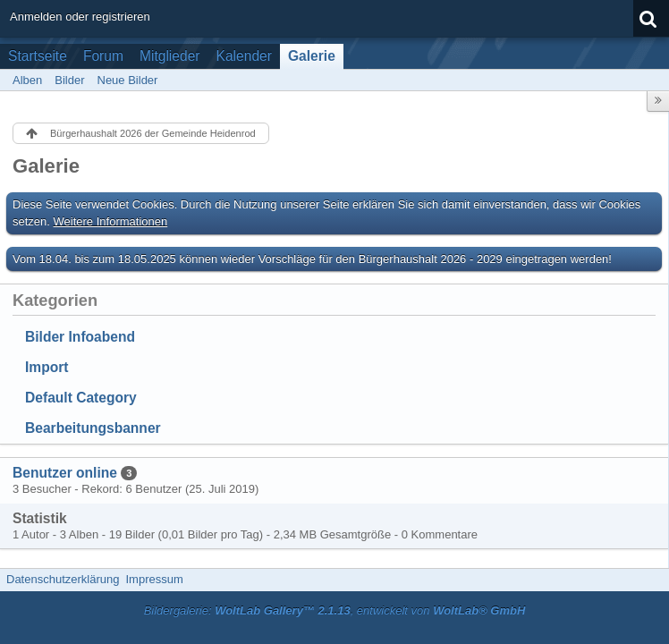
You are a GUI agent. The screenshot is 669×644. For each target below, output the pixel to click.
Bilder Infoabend (80, 337)
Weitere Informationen (111, 221)
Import (47, 367)
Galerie (312, 56)
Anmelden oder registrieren (80, 17)
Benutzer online (65, 473)
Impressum (154, 579)
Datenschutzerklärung (63, 579)
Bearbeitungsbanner (93, 428)
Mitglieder (170, 56)
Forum (103, 56)
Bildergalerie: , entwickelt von (335, 610)
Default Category (81, 398)
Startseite (38, 56)
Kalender (244, 56)
